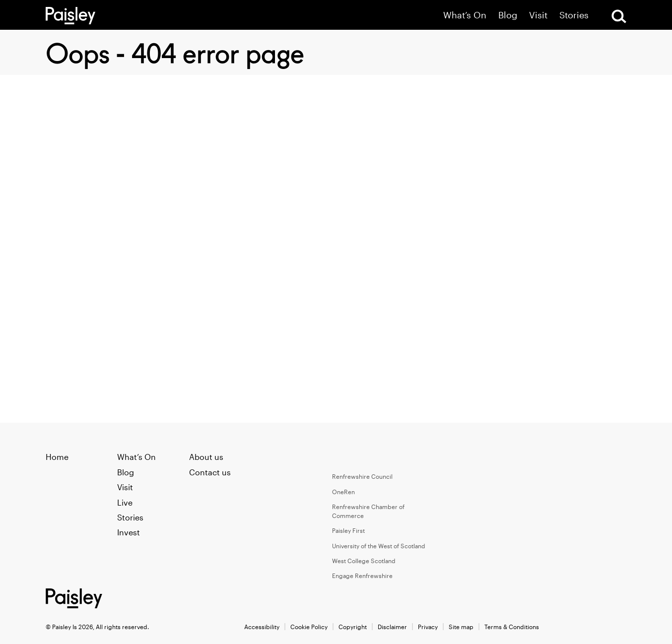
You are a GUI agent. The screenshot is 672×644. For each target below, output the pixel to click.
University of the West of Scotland (379, 546)
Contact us (210, 472)
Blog (508, 15)
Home (57, 457)
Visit (538, 15)
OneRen (343, 492)
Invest (129, 532)
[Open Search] (619, 16)
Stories (574, 15)
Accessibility (262, 627)
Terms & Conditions (512, 627)
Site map (461, 627)
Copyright (353, 627)
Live (125, 502)
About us (206, 457)
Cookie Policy (309, 627)
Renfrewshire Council (362, 476)
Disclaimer (392, 627)
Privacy (428, 627)
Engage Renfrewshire (362, 576)
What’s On (465, 15)
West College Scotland (364, 561)
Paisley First (348, 530)
